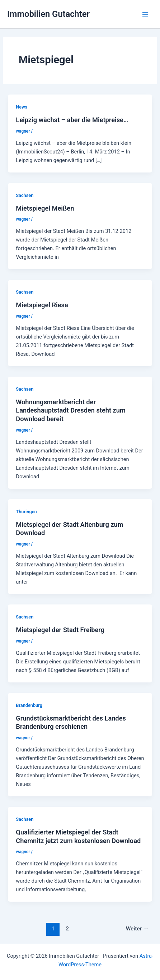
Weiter (137, 929)
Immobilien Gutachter (48, 14)
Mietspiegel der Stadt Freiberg (60, 630)
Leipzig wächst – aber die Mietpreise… (72, 120)
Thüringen (26, 512)
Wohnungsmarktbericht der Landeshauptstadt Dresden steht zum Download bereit (70, 410)
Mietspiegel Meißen (45, 208)
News (22, 107)
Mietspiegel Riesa (42, 305)
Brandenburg (29, 705)
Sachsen (25, 195)
